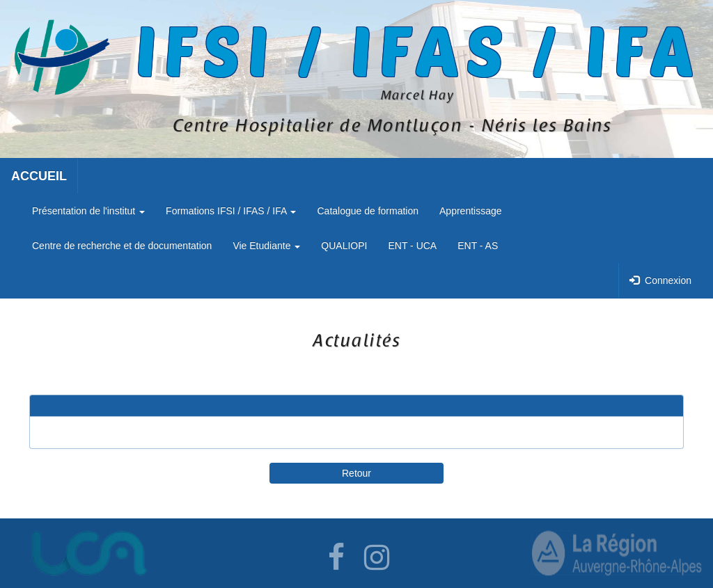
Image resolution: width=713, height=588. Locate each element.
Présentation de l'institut (88, 211)
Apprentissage (471, 211)
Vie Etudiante (266, 246)
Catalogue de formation (368, 211)
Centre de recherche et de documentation (122, 246)
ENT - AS (478, 246)
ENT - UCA (412, 246)
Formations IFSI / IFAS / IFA (231, 211)
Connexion (660, 280)
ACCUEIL (39, 176)
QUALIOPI (344, 246)
